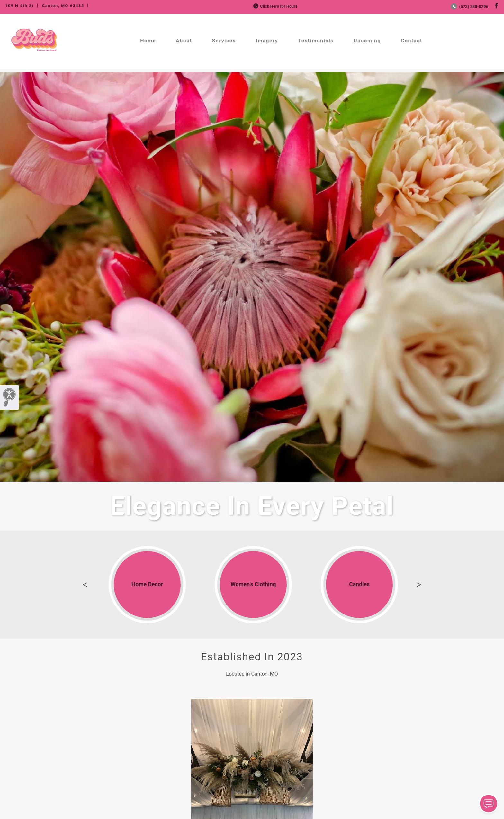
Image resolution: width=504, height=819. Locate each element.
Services (224, 41)
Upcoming (367, 41)
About (184, 41)
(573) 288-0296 (469, 7)
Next (419, 585)
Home (148, 41)
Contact (412, 41)
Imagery (267, 41)
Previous (85, 585)
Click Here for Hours (275, 6)
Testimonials (316, 41)
